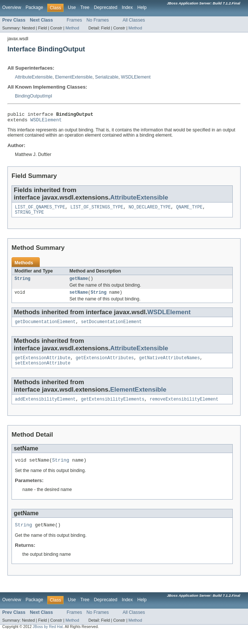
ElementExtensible (74, 77)
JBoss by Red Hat (48, 637)
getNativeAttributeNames (169, 364)
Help (142, 7)
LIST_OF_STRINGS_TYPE (97, 210)
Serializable (107, 77)
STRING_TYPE (29, 216)
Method (72, 28)
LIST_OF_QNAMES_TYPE (40, 210)
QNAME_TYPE (189, 210)
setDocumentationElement (111, 328)
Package (34, 7)
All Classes (134, 20)
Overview (12, 7)
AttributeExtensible (34, 77)
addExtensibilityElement (45, 407)
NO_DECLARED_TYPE (150, 210)
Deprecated (106, 7)
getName (79, 283)
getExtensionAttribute (43, 364)
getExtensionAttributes (104, 364)
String (22, 283)
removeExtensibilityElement (184, 407)
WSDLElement (136, 77)
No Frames (98, 20)
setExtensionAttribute (43, 370)
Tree (85, 7)
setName (79, 297)
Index (127, 7)
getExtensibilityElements (113, 407)
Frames (74, 20)
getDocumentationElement (45, 328)
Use (72, 7)
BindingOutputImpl (33, 96)
